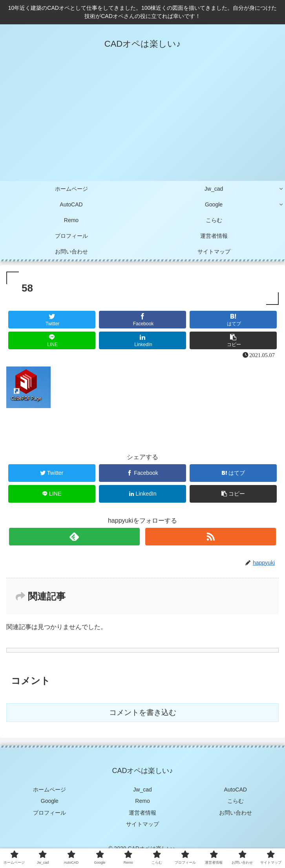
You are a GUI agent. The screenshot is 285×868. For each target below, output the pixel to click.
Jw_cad (142, 790)
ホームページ (49, 790)
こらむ (236, 801)
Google (50, 801)
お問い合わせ (236, 813)
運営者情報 (142, 813)
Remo (142, 801)
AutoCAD (236, 790)
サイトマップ (142, 824)
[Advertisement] (142, 122)
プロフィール (49, 813)
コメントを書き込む (143, 712)
